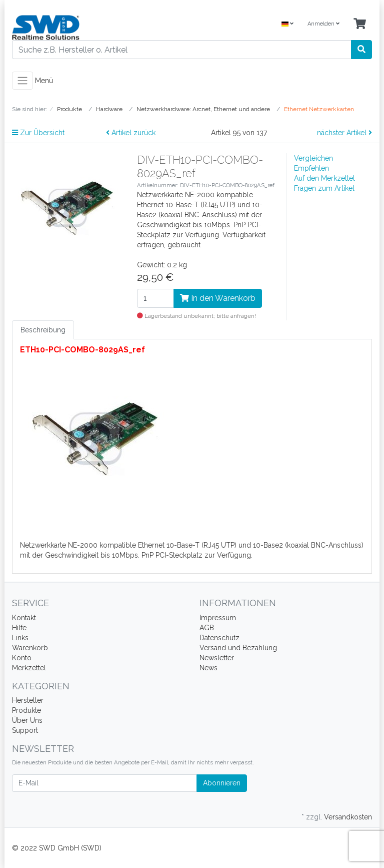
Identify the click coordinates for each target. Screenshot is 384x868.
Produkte (26, 710)
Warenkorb (30, 648)
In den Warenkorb (218, 298)
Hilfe (19, 628)
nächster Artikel (344, 133)
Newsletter (217, 658)
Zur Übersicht (38, 133)
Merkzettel (29, 668)
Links (20, 638)
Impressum (218, 618)
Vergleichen (313, 158)
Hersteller (28, 700)
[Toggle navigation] (22, 81)
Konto (22, 658)
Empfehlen (311, 168)
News (208, 668)
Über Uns (27, 720)
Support (25, 730)
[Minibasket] (360, 24)
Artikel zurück (131, 133)
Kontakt (24, 618)
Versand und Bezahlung (238, 648)
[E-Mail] (104, 783)
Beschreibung (43, 330)
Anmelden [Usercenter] (323, 24)
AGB (207, 628)
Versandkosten (348, 817)
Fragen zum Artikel (324, 188)
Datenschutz (219, 638)
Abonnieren (222, 783)
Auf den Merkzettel (324, 178)
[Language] (287, 24)
